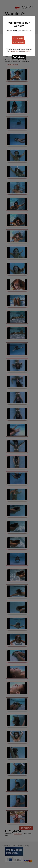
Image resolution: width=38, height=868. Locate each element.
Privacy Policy (26, 51)
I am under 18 (18, 42)
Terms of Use (14, 51)
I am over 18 (18, 38)
